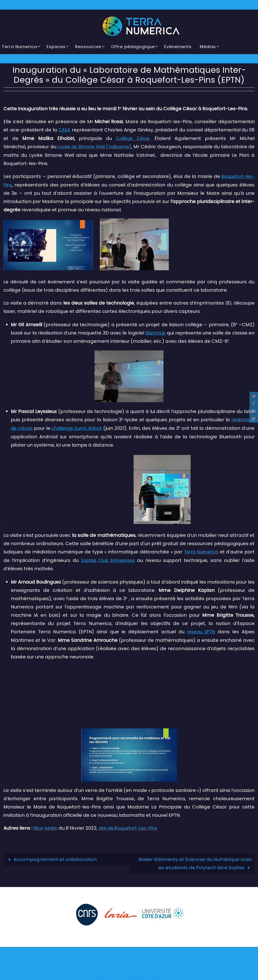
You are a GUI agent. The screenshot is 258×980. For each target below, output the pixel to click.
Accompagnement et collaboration (51, 858)
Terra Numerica (200, 550)
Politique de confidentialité (141, 976)
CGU (114, 976)
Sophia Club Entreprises (108, 559)
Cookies (170, 976)
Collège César (133, 138)
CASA (64, 130)
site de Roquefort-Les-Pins (131, 826)
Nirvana (131, 967)
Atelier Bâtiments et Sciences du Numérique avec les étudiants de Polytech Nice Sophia (195, 862)
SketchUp (160, 332)
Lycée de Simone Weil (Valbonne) (98, 146)
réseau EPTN (201, 630)
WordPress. (149, 967)
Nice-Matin (46, 826)
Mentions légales (95, 976)
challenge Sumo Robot (82, 427)
